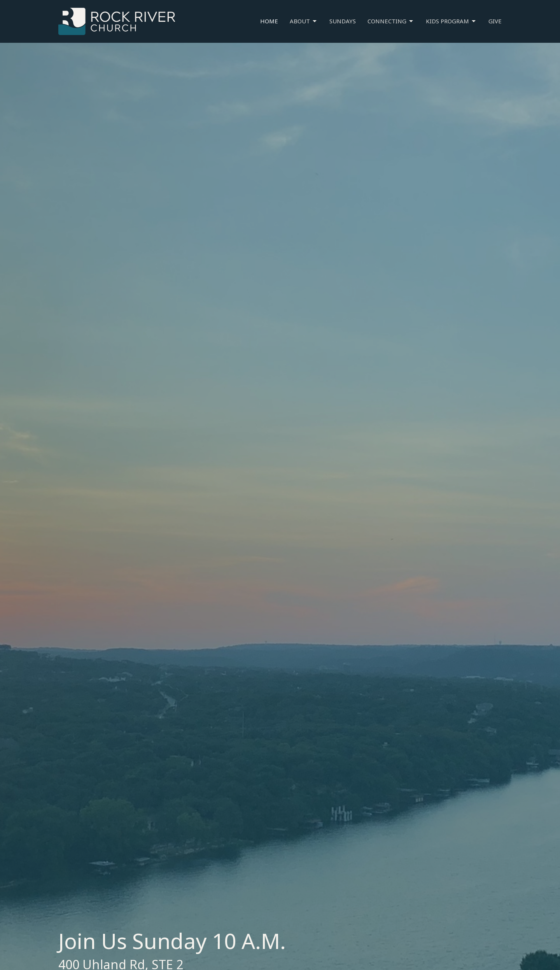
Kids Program (451, 21)
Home (269, 21)
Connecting (391, 21)
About (304, 21)
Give (495, 21)
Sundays (343, 21)
